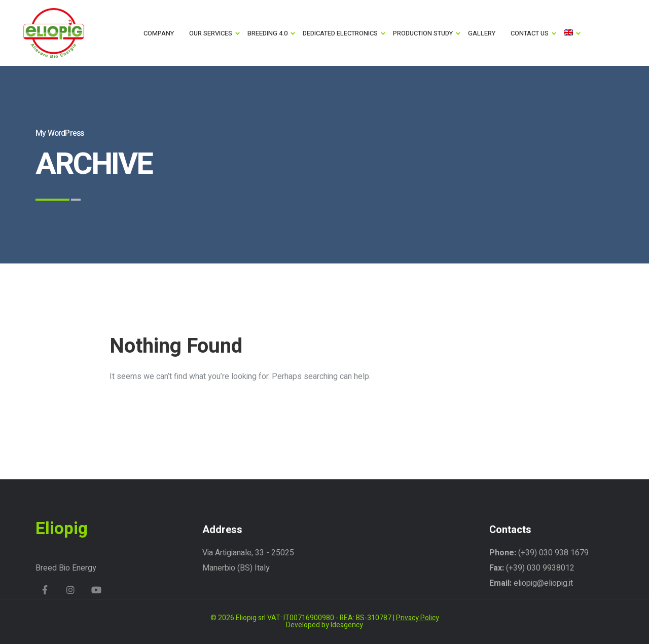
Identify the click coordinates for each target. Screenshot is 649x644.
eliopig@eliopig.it (543, 583)
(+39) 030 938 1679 (552, 553)
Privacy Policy (418, 618)
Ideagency (347, 625)
